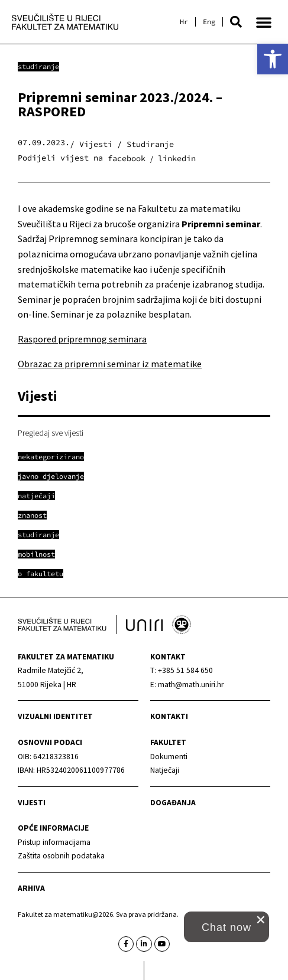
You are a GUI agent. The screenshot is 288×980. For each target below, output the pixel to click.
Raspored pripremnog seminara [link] (82, 339)
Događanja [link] (173, 803)
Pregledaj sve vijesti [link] (51, 433)
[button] (236, 22)
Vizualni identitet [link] (55, 716)
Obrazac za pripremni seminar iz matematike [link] (110, 364)
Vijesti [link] (32, 803)
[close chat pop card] (261, 920)
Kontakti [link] (169, 716)
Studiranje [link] (38, 66)
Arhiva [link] (31, 888)
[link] (273, 59)
